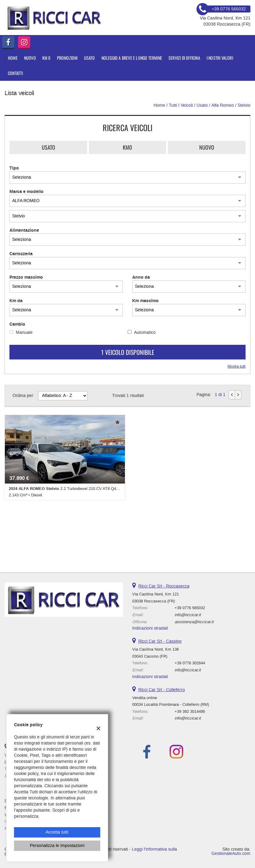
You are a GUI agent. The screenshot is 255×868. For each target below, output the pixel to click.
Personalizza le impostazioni (57, 846)
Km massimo (145, 301)
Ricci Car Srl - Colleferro (162, 690)
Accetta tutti (57, 832)
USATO (90, 58)
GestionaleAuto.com (231, 854)
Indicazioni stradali (150, 628)
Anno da (141, 277)
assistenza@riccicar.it (194, 622)
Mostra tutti (237, 366)
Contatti (16, 73)
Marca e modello (27, 192)
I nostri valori (220, 58)
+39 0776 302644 (190, 663)
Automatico (145, 332)
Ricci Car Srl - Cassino (160, 641)
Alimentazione (24, 230)
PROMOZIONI (67, 58)
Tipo (14, 168)
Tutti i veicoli (181, 105)
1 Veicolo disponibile (128, 352)
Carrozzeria (21, 254)
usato (202, 105)
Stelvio (244, 105)
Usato (48, 147)
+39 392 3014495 (190, 711)
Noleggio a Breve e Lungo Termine (132, 58)
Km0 (127, 147)
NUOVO (30, 58)
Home (13, 58)
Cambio (17, 324)
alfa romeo (223, 105)
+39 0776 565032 (190, 608)
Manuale (24, 332)
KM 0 (46, 58)
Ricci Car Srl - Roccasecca (164, 586)
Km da (16, 301)
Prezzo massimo (26, 277)
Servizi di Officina (184, 58)
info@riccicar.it (188, 615)
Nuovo (207, 147)
